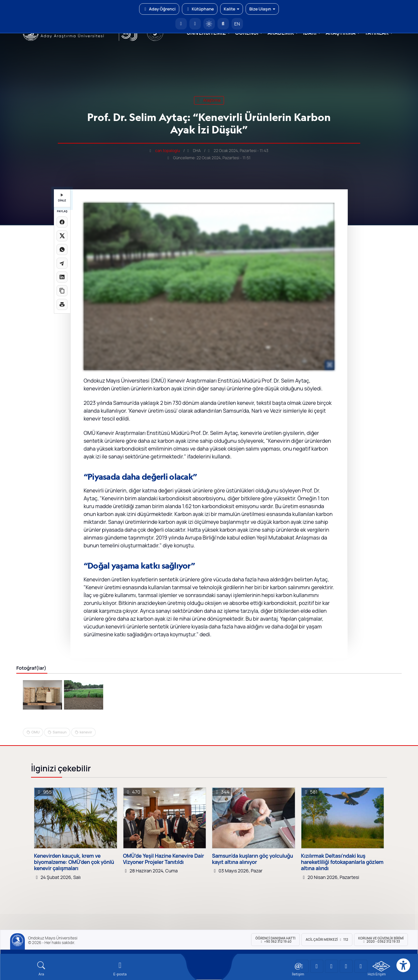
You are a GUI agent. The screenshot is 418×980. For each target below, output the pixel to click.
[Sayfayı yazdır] (62, 304)
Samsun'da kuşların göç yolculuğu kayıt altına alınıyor (252, 859)
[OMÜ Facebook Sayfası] (361, 966)
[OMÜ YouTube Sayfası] (302, 966)
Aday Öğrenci (159, 9)
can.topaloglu (168, 151)
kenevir (86, 732)
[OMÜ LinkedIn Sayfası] (317, 966)
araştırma (209, 100)
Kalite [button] (232, 9)
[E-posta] (195, 24)
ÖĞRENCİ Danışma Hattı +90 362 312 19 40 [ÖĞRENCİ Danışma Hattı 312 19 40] (275, 940)
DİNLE (62, 198)
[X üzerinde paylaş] (62, 236)
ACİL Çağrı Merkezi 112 (327, 939)
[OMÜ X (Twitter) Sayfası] (346, 966)
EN (237, 24)
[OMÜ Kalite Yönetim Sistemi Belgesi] (381, 966)
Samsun (59, 732)
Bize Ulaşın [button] (262, 9)
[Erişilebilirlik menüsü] (403, 965)
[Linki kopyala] (62, 291)
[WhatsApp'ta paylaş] (62, 249)
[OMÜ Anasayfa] (181, 24)
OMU (35, 732)
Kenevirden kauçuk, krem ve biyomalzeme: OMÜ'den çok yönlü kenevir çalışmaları (74, 862)
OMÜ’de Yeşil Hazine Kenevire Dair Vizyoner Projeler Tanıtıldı (164, 859)
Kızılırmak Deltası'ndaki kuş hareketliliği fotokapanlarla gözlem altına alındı (342, 862)
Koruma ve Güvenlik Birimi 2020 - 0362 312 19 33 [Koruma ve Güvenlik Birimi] (381, 940)
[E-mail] (120, 969)
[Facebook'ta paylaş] (62, 222)
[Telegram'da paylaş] (62, 263)
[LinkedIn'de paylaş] (62, 277)
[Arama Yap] (223, 24)
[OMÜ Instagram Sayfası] (331, 966)
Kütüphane (200, 9)
